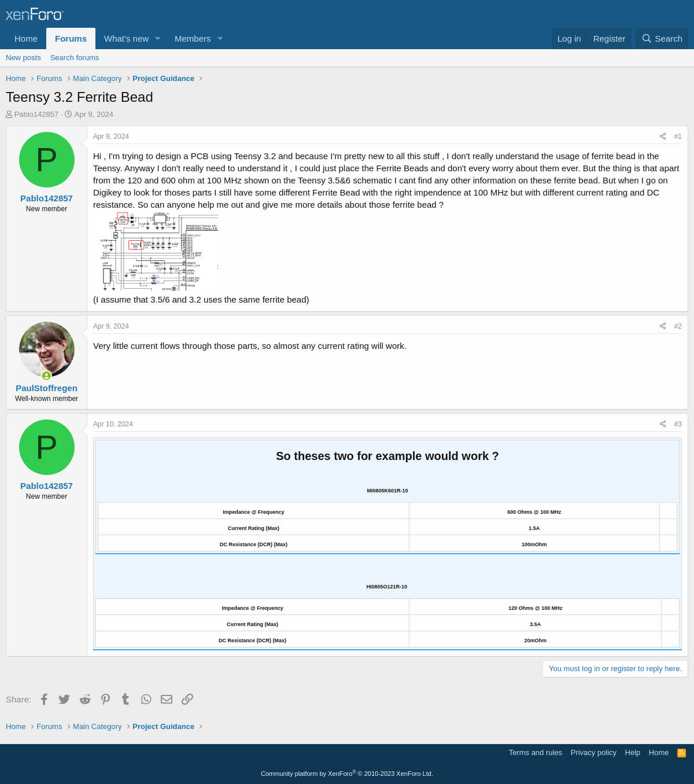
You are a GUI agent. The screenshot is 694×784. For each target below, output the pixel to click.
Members (193, 38)
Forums (71, 38)
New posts (23, 58)
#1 (678, 137)
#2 (678, 326)
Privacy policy (594, 752)
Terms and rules (536, 752)
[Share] (663, 137)
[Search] (662, 38)
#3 (678, 424)
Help (633, 752)
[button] (158, 38)
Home (26, 38)
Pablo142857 (37, 114)
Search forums (75, 58)
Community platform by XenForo (347, 774)
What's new (126, 38)
